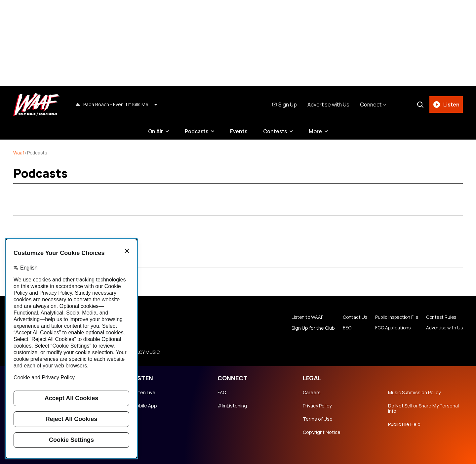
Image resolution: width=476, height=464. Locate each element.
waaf (19, 153)
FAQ (222, 393)
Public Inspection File (393, 317)
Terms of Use (318, 419)
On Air (154, 131)
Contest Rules (440, 317)
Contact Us (350, 317)
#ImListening (232, 406)
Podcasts (196, 131)
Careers (312, 393)
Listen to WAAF (303, 317)
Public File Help (404, 424)
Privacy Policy (317, 406)
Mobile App (145, 406)
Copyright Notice (322, 432)
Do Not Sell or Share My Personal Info (423, 408)
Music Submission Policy (414, 393)
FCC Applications (389, 328)
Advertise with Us (328, 105)
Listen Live (144, 393)
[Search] (419, 105)
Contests (276, 131)
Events (239, 131)
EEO (342, 328)
